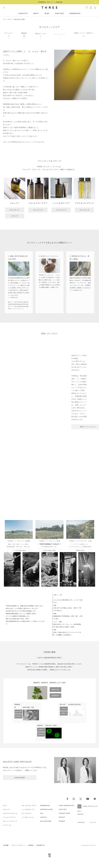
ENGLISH (93, 751)
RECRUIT (62, 746)
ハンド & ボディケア (28, 738)
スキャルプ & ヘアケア (29, 734)
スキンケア (7, 738)
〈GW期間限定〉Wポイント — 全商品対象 (49, 2)
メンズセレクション (28, 746)
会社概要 (6, 774)
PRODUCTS (23, 13)
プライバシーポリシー (18, 774)
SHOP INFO (59, 13)
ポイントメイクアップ (10, 750)
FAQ (42, 742)
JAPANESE (81, 751)
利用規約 (31, 774)
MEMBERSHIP (75, 13)
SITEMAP (62, 750)
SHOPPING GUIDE (46, 738)
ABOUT (36, 13)
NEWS (47, 13)
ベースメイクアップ (9, 746)
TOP (4, 19)
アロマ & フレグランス (10, 742)
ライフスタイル (27, 742)
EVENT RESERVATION (66, 734)
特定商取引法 (41, 774)
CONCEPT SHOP (64, 742)
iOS (79, 739)
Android (80, 742)
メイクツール (7, 753)
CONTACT (44, 746)
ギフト (5, 734)
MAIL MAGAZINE (46, 750)
